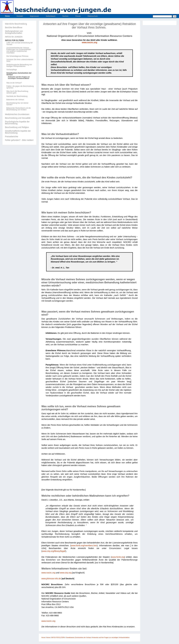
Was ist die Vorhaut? (14, 83)
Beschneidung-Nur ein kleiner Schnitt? (17, 104)
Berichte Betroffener (14, 27)
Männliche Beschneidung (16, 24)
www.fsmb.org (118, 557)
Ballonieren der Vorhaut (15, 100)
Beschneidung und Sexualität (18, 118)
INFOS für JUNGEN (14, 37)
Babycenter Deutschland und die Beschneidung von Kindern (19, 109)
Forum (78, 16)
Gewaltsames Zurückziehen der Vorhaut (19, 74)
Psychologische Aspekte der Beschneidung (17, 123)
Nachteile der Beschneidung (17, 96)
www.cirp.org (66, 573)
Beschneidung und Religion (17, 127)
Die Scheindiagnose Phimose (17, 56)
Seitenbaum (51, 16)
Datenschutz (93, 16)
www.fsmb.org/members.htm (84, 545)
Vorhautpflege (12, 70)
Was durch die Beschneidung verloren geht (17, 92)
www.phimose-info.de (51, 579)
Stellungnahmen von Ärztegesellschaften (14, 32)
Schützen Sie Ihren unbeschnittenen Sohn (20, 60)
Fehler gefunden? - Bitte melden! (19, 140)
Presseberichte (12, 136)
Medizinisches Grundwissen (17, 114)
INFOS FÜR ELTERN (14, 40)
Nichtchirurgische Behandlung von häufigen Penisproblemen (19, 65)
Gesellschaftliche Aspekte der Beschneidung (18, 132)
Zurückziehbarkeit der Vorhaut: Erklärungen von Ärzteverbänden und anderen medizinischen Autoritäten (19, 50)
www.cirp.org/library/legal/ (54, 551)
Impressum (34, 16)
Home (7, 16)
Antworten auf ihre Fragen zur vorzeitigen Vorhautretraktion (19, 78)
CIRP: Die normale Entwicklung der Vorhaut (20, 44)
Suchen (65, 16)
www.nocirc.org (89, 42)
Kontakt (20, 16)
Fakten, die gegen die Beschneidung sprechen (20, 87)
